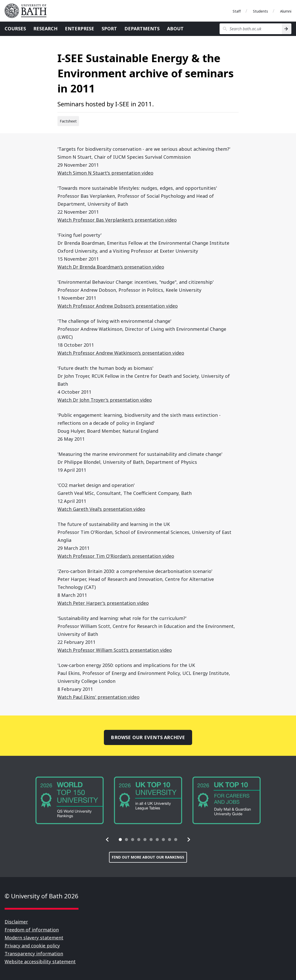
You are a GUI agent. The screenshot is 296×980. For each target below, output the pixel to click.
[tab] (120, 840)
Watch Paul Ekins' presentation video (98, 697)
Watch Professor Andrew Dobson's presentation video (118, 306)
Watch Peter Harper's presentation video (103, 603)
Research (45, 29)
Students (260, 11)
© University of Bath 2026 (42, 896)
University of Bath (28, 11)
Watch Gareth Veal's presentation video (101, 509)
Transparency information (34, 954)
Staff (237, 11)
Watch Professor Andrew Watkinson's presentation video (121, 353)
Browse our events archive (148, 737)
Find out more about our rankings (148, 857)
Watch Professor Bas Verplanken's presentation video (117, 220)
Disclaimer (16, 922)
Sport (109, 29)
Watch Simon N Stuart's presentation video (105, 173)
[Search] (287, 29)
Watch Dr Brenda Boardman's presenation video (111, 267)
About (175, 29)
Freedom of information (32, 930)
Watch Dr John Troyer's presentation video (105, 400)
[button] (107, 840)
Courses (15, 29)
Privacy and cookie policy (32, 946)
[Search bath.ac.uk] (251, 29)
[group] (70, 801)
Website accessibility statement (40, 962)
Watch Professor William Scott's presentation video (115, 650)
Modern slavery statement (34, 938)
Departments (142, 29)
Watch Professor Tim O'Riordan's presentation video (116, 556)
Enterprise (80, 29)
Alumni (286, 11)
